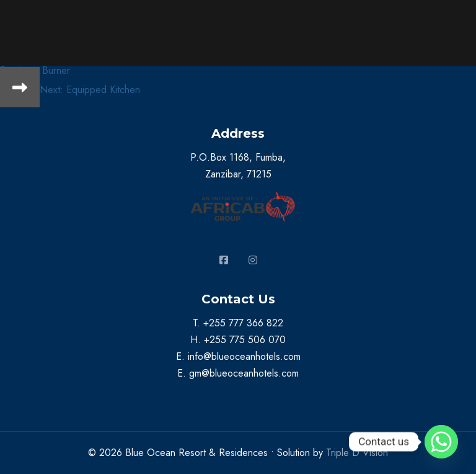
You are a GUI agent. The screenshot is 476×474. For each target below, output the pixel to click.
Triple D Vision (357, 453)
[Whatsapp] (441, 442)
